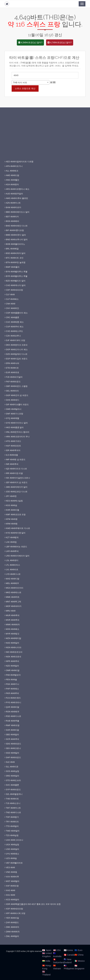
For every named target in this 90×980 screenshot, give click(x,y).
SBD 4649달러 (12, 735)
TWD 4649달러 (12, 831)
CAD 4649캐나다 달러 (15, 285)
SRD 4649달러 (12, 776)
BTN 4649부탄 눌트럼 (15, 262)
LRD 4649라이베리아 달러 (17, 556)
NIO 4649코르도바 (13, 652)
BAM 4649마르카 (13, 207)
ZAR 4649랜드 (12, 922)
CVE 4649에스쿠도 (14, 331)
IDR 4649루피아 (12, 450)
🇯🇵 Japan (47, 950)
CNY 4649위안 (12, 308)
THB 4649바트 (12, 799)
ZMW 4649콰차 (12, 932)
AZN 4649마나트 (13, 203)
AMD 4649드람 (12, 175)
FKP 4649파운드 (13, 382)
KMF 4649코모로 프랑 (15, 515)
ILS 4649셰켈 (11, 455)
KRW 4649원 (11, 524)
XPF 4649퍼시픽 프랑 (15, 913)
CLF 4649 (10, 295)
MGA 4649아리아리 (14, 588)
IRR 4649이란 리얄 (14, 473)
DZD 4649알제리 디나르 (16, 354)
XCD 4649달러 (12, 900)
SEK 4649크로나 (13, 748)
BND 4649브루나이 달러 (16, 239)
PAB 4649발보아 (13, 675)
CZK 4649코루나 (13, 336)
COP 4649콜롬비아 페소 (16, 313)
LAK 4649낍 (11, 542)
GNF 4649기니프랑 (14, 414)
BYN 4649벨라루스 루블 (16, 272)
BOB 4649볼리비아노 (15, 244)
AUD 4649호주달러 (14, 194)
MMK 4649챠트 (12, 597)
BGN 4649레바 (12, 221)
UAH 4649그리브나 (14, 840)
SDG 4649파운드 (13, 744)
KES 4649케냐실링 (14, 501)
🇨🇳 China (79, 955)
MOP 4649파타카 (13, 606)
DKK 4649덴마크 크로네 (16, 345)
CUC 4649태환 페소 (14, 322)
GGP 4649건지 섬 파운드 (16, 395)
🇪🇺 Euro (78, 950)
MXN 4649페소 (12, 629)
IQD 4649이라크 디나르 (16, 469)
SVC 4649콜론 (12, 785)
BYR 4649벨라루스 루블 (16, 276)
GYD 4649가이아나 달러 (16, 423)
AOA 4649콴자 (12, 184)
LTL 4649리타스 (12, 565)
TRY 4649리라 (12, 822)
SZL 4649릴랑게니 (14, 794)
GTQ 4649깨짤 (12, 418)
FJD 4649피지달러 (14, 377)
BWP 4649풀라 (12, 267)
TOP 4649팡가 (12, 817)
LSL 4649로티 (11, 560)
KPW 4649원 (11, 519)
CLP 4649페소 (12, 299)
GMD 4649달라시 (13, 409)
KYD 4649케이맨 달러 (15, 533)
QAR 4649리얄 (12, 707)
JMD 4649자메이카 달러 (16, 487)
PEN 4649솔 (11, 680)
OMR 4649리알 (12, 670)
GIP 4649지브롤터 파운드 (17, 405)
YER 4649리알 (12, 918)
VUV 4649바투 (12, 877)
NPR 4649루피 (12, 661)
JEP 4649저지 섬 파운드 (16, 482)
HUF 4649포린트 (13, 446)
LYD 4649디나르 (13, 574)
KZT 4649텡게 (12, 537)
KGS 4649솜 (11, 505)
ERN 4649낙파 (12, 363)
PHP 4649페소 (12, 689)
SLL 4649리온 (11, 767)
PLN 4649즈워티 (13, 698)
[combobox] (31, 82)
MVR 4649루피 (12, 620)
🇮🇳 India (46, 961)
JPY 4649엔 (11, 496)
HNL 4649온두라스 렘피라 (17, 432)
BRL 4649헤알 (12, 249)
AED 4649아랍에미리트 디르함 (19, 162)
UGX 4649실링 (12, 845)
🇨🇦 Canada (69, 955)
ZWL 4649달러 (12, 936)
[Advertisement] (45, 136)
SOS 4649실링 (12, 771)
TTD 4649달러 (12, 826)
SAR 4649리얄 (12, 730)
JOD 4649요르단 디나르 (16, 492)
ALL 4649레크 (11, 171)
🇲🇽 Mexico (80, 961)
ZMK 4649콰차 (12, 927)
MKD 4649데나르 (13, 592)
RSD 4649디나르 (13, 716)
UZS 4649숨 (11, 858)
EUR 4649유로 (12, 372)
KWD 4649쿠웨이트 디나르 (17, 528)
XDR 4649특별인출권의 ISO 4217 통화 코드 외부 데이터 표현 (33, 904)
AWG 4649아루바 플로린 (16, 198)
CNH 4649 (10, 304)
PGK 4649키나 (12, 684)
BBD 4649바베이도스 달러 (17, 212)
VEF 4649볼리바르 (14, 863)
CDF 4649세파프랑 (14, 290)
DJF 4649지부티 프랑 (15, 340)
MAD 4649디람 (12, 579)
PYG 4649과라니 (13, 702)
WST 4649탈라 (12, 881)
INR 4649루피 (11, 464)
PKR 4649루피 (12, 693)
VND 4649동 (11, 872)
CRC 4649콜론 (12, 317)
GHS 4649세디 (12, 400)
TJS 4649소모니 (12, 803)
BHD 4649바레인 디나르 (16, 226)
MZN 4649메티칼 (13, 638)
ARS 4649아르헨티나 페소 (17, 189)
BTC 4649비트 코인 (14, 258)
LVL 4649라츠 (11, 570)
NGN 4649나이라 (13, 647)
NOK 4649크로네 (13, 657)
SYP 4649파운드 (13, 790)
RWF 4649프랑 (12, 725)
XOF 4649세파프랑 (14, 909)
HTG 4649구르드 (13, 441)
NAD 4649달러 (12, 643)
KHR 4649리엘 (12, 510)
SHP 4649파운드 (13, 757)
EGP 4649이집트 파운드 (16, 359)
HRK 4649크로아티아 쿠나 (17, 437)
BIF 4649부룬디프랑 (14, 230)
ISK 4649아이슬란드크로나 (17, 478)
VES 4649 (10, 867)
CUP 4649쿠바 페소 (14, 327)
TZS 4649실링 (12, 835)
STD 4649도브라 (13, 780)
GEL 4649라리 (12, 391)
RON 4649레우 (12, 712)
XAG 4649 (10, 890)
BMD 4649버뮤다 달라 (15, 235)
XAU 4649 (10, 895)
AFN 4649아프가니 (14, 166)
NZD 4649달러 (12, 666)
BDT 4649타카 (12, 217)
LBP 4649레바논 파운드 (16, 547)
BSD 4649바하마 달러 (15, 253)
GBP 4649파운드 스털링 (16, 386)
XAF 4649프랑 (12, 886)
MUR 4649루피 (12, 615)
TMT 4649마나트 (13, 808)
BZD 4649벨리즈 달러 (15, 281)
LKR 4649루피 (12, 551)
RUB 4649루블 (12, 721)
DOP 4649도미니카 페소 (16, 350)
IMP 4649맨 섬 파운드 (15, 460)
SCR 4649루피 (12, 739)
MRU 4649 (10, 611)
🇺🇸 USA (57, 950)
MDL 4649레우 (12, 583)
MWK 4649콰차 (12, 625)
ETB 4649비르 (12, 368)
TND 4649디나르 (13, 812)
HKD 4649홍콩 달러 (14, 427)
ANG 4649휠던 (12, 180)
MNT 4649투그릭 (13, 602)
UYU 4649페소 (12, 854)
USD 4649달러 (12, 849)
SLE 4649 (10, 762)
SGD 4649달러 (12, 753)
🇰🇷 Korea (68, 950)
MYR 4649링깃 (12, 634)
